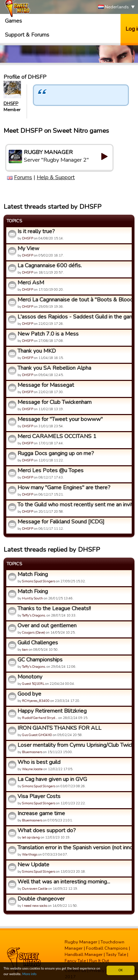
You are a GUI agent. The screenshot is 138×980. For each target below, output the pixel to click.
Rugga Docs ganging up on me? (56, 453)
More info (30, 974)
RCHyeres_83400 (36, 701)
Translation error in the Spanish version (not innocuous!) (74, 848)
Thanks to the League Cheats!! (54, 608)
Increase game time (41, 813)
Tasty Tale (116, 955)
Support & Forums (27, 35)
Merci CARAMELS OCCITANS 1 (57, 436)
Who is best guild (39, 762)
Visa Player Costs (39, 796)
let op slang (31, 837)
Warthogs (30, 854)
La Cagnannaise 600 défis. (50, 266)
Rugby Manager (81, 942)
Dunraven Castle (35, 889)
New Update (33, 865)
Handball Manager (84, 955)
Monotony (30, 677)
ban (25, 649)
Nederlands (114, 7)
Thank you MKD (37, 351)
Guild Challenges (38, 643)
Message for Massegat (46, 385)
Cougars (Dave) (34, 632)
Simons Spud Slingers (39, 581)
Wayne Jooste (32, 769)
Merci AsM (31, 283)
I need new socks (35, 906)
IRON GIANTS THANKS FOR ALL (59, 728)
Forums (23, 177)
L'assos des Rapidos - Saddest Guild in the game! (74, 317)
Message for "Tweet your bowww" (60, 419)
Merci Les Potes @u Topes (50, 470)
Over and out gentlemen (47, 626)
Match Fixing (33, 574)
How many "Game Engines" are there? (64, 488)
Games (13, 21)
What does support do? (47, 830)
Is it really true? (36, 231)
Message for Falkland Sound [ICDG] (61, 522)
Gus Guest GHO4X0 (37, 735)
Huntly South (32, 598)
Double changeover (41, 899)
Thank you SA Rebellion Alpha (54, 368)
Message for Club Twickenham (55, 402)
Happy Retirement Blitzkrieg (52, 711)
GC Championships (40, 660)
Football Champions (107, 948)
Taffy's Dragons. (34, 615)
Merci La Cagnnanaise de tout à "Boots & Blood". (74, 300)
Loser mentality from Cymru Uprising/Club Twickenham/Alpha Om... (74, 745)
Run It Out (99, 961)
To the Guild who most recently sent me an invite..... (74, 505)
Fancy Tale (75, 961)
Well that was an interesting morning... (64, 882)
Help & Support (56, 177)
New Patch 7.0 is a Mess (48, 334)
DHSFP (11, 104)
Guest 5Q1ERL (33, 684)
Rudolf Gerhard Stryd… (40, 718)
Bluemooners (32, 752)
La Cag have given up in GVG (52, 779)
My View (28, 248)
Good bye (29, 694)
